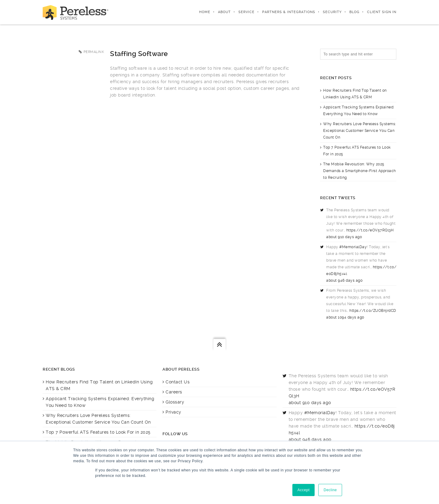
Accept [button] (304, 490)
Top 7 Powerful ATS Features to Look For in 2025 (98, 432)
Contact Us (178, 382)
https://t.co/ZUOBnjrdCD (373, 311)
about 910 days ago (344, 237)
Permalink (94, 52)
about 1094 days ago (345, 317)
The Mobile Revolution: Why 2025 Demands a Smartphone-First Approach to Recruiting (360, 171)
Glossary (175, 402)
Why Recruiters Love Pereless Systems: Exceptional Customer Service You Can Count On (360, 131)
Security (332, 12)
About (224, 12)
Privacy (173, 412)
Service (246, 12)
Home (205, 12)
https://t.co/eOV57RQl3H (370, 230)
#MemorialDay (353, 247)
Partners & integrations (289, 12)
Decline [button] (330, 490)
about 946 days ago (344, 280)
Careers (174, 392)
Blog (354, 12)
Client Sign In (382, 12)
